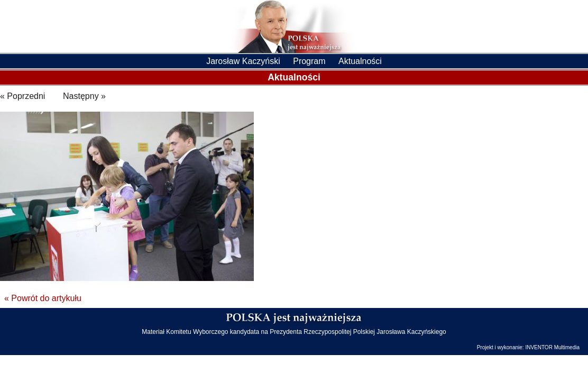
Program (309, 61)
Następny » (84, 96)
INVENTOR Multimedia (552, 347)
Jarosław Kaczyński (243, 61)
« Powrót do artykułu (43, 298)
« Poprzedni (22, 96)
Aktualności (360, 61)
